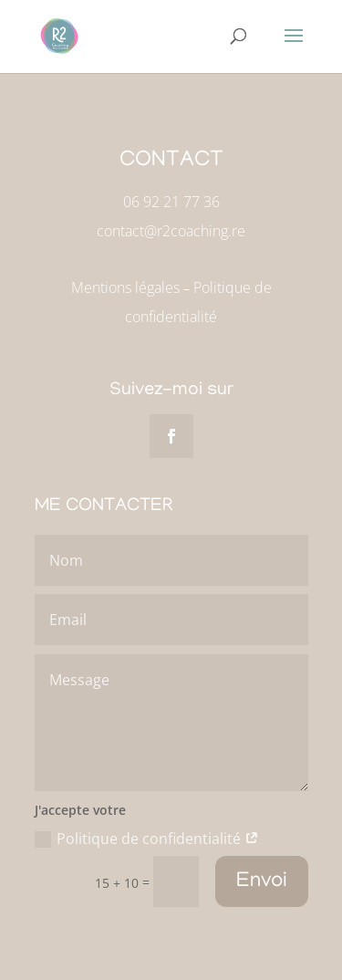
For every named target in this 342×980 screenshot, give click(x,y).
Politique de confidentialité (147, 839)
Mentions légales (125, 287)
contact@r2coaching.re (171, 231)
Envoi (262, 882)
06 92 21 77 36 (171, 202)
